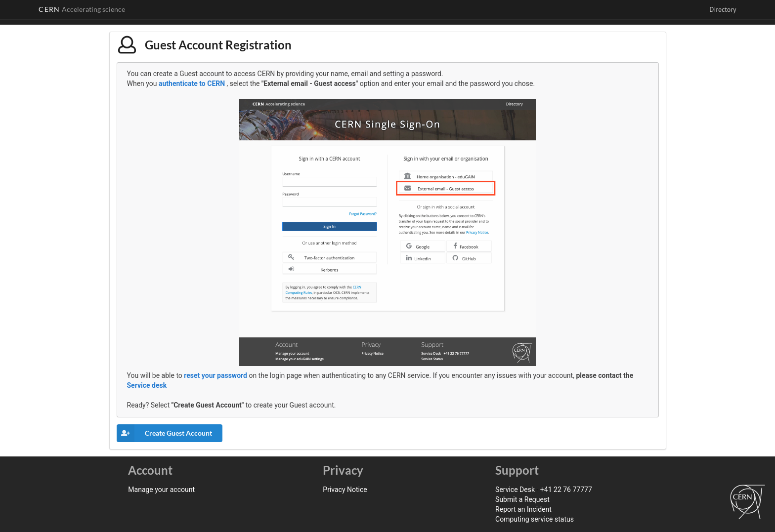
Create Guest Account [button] (164, 433)
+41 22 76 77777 (566, 490)
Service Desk (515, 490)
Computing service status (535, 519)
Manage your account (161, 490)
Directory (723, 9)
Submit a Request (522, 499)
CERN (82, 9)
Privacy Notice (345, 490)
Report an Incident (523, 509)
